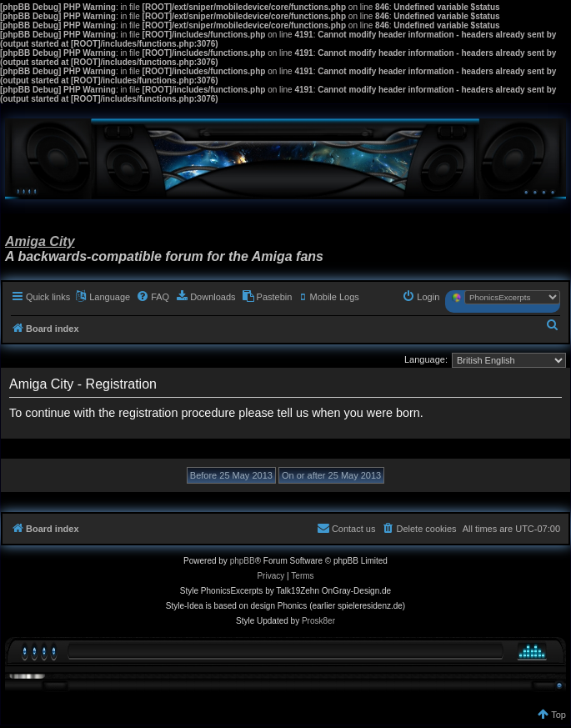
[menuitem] (153, 297)
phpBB (243, 561)
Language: (426, 359)
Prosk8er (318, 621)
